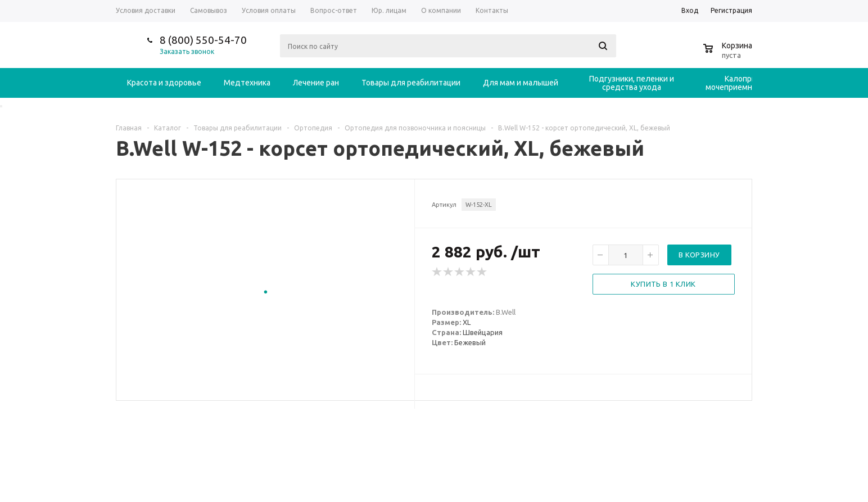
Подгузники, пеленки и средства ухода (632, 83)
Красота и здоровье (164, 83)
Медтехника (247, 83)
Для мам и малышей (521, 83)
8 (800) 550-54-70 (203, 40)
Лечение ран (316, 83)
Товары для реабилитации (411, 83)
